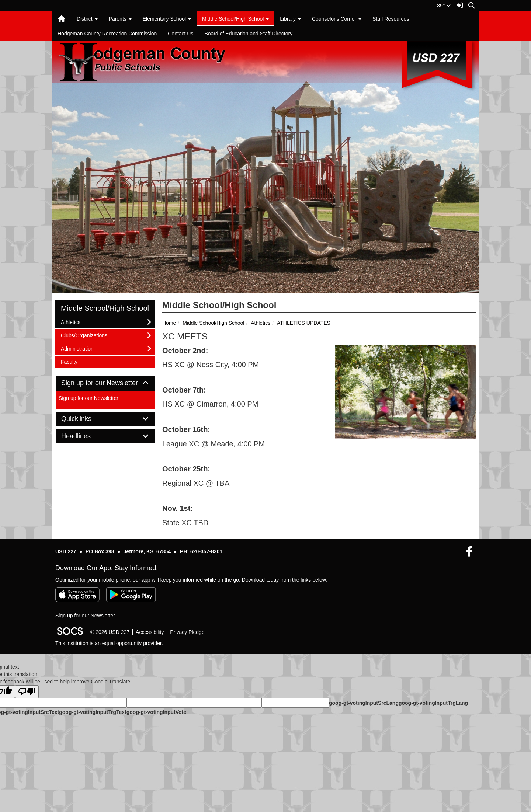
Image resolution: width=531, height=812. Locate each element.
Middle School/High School (213, 323)
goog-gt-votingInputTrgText (93, 712)
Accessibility (150, 632)
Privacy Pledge (187, 632)
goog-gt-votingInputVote (156, 712)
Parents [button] (120, 19)
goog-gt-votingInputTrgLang (433, 703)
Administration (77, 348)
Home (169, 323)
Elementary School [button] (167, 19)
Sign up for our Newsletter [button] (105, 383)
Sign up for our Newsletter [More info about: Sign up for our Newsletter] (88, 398)
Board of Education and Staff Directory (248, 34)
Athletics (261, 323)
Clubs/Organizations (84, 335)
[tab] (105, 383)
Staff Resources (391, 19)
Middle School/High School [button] (235, 19)
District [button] (87, 19)
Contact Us (181, 34)
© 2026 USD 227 (110, 632)
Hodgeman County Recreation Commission (107, 34)
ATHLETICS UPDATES (304, 323)
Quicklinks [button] (85, 419)
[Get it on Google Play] (131, 595)
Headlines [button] (84, 436)
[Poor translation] (27, 692)
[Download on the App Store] (77, 595)
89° (444, 6)
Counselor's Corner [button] (337, 19)
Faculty (70, 361)
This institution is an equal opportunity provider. (109, 643)
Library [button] (290, 19)
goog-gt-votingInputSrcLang (364, 703)
